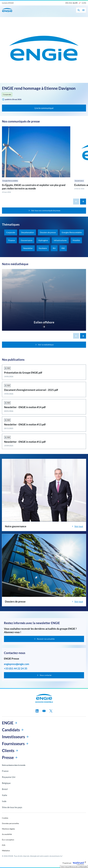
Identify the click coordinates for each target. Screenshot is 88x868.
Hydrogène (43, 240)
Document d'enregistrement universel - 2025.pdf (31, 390)
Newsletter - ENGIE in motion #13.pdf (25, 424)
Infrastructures (60, 240)
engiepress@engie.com (17, 664)
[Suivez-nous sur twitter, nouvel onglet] (51, 711)
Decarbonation (28, 232)
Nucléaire (43, 248)
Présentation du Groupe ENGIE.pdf (23, 373)
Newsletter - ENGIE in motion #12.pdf (25, 442)
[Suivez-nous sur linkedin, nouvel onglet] (37, 711)
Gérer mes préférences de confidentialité (74, 867)
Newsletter (28, 248)
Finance (12, 240)
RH (54, 248)
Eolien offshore (44, 322)
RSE (63, 248)
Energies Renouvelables (10, 181)
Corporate (7, 94)
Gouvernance (79, 181)
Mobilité (76, 240)
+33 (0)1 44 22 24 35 (16, 668)
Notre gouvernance (16, 526)
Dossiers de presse (48, 232)
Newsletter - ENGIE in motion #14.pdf (25, 407)
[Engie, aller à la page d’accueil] (44, 698)
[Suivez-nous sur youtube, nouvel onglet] (44, 711)
